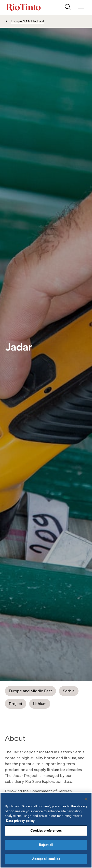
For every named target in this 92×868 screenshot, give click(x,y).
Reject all (46, 845)
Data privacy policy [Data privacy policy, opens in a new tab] (20, 821)
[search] (68, 7)
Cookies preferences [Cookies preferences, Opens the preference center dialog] (46, 831)
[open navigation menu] (81, 7)
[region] (46, 830)
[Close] (86, 799)
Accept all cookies (46, 859)
